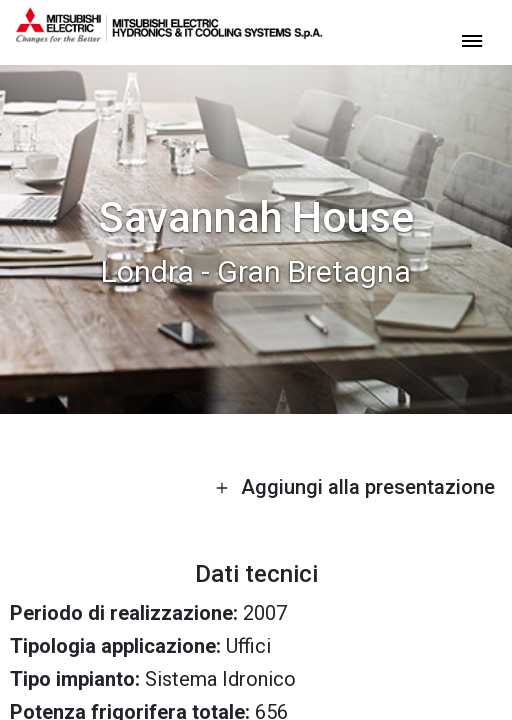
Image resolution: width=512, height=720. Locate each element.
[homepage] (169, 35)
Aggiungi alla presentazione (355, 487)
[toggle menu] (472, 39)
